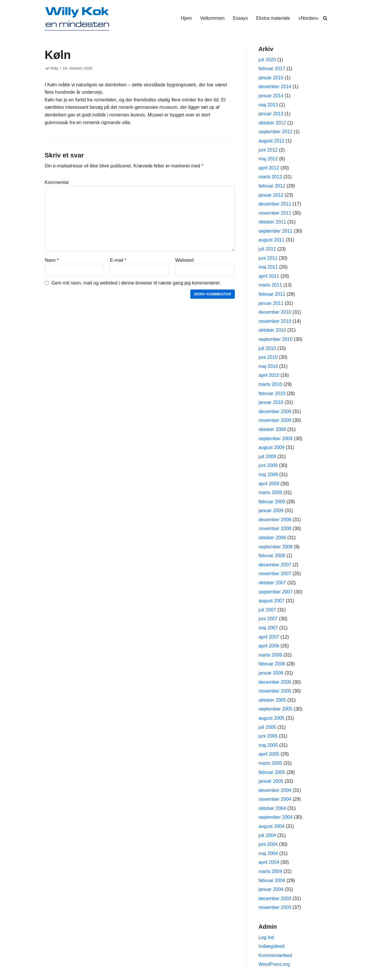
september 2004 (276, 817)
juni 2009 (268, 465)
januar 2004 (271, 889)
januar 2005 (271, 781)
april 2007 (269, 637)
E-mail (118, 260)
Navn (52, 260)
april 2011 (269, 276)
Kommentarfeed (275, 955)
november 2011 (275, 213)
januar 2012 (271, 195)
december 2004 (275, 790)
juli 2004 (267, 835)
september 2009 (276, 439)
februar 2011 (272, 294)
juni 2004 (268, 844)
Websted (185, 260)
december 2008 (275, 520)
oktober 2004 (272, 808)
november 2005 (275, 691)
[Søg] (325, 18)
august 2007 (272, 601)
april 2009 (269, 484)
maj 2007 (268, 628)
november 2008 (275, 528)
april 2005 (269, 754)
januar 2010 (271, 402)
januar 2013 (271, 114)
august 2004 (272, 826)
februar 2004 (272, 880)
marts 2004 (270, 871)
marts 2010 (270, 384)
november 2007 (275, 574)
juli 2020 (267, 60)
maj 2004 (268, 853)
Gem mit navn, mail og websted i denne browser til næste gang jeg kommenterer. (136, 283)
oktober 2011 (272, 222)
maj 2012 (268, 159)
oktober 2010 (272, 330)
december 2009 (275, 411)
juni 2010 (268, 357)
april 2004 (269, 862)
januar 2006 (271, 673)
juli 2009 (267, 457)
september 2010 (276, 339)
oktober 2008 (272, 538)
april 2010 (269, 375)
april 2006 (269, 646)
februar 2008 (272, 556)
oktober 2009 (272, 429)
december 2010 (275, 312)
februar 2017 (272, 69)
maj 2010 (268, 366)
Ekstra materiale (273, 18)
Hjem (186, 18)
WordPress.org (274, 964)
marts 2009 (270, 493)
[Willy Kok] (77, 18)
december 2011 (275, 204)
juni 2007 (268, 619)
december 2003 (275, 898)
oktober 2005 (272, 700)
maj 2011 (268, 267)
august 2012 (272, 141)
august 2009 (272, 447)
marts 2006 (270, 655)
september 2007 (276, 592)
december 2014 (275, 87)
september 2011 (276, 231)
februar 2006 (272, 664)
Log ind (266, 937)
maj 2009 (268, 475)
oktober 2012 (272, 123)
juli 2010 (267, 348)
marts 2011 (270, 285)
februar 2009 (272, 502)
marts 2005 (270, 763)
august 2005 (272, 718)
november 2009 (275, 420)
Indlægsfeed (272, 946)
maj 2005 (268, 745)
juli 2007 (267, 610)
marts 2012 (270, 177)
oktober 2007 (272, 583)
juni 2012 (268, 150)
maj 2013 (268, 105)
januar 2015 (271, 78)
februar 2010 (272, 393)
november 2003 (275, 907)
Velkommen (212, 18)
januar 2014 (271, 96)
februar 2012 (272, 186)
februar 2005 (272, 772)
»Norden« (308, 18)
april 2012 (269, 168)
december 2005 (275, 682)
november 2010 (275, 321)
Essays (240, 18)
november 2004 (275, 799)
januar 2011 (271, 303)
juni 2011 (268, 258)
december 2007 (275, 565)
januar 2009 (271, 510)
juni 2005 (268, 736)
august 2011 (272, 240)
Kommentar (57, 182)
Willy (54, 68)
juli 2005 (267, 727)
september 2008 (276, 547)
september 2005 (276, 709)
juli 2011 (267, 249)
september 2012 (276, 132)
